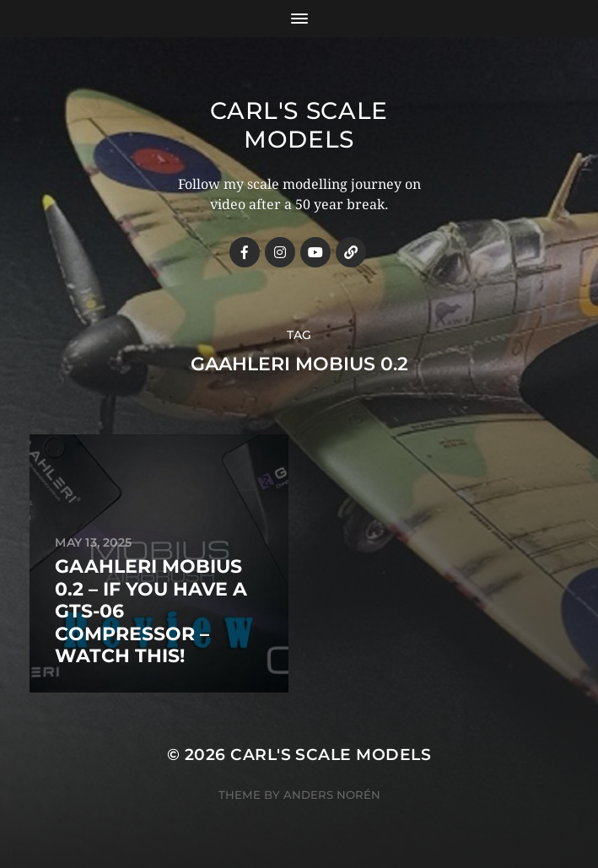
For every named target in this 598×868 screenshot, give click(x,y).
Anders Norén (332, 795)
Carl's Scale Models (299, 125)
